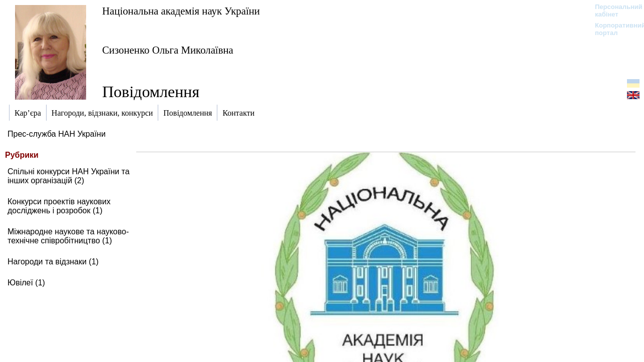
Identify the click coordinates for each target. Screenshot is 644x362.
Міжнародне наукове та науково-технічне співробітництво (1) (68, 236)
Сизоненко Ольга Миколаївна (168, 50)
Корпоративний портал (614, 29)
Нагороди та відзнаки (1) (53, 262)
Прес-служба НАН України (57, 134)
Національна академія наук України (181, 11)
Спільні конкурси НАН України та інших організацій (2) (69, 176)
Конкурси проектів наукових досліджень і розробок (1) (59, 206)
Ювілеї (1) (26, 283)
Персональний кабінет (614, 11)
